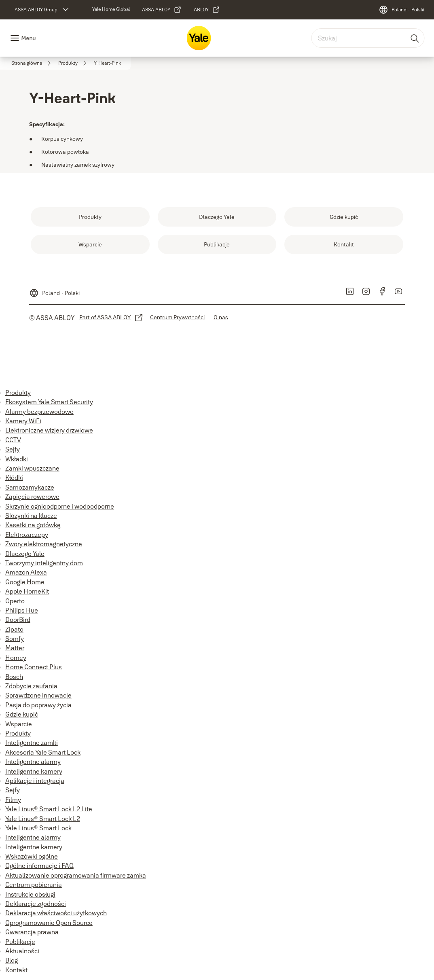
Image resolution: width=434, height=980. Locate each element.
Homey (16, 658)
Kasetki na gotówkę (33, 525)
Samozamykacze (30, 487)
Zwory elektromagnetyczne (44, 544)
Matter (15, 648)
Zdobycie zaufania (31, 686)
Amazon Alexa (26, 572)
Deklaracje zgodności (36, 904)
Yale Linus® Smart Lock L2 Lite (49, 809)
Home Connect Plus (34, 667)
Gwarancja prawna (32, 932)
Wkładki (17, 459)
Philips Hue (22, 610)
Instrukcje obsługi (30, 894)
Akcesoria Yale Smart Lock (43, 752)
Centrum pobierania (34, 885)
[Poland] (401, 10)
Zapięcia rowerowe (32, 496)
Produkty (18, 392)
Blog (12, 960)
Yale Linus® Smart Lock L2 (43, 819)
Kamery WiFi (23, 421)
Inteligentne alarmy (33, 762)
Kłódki (14, 477)
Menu (28, 38)
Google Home (25, 582)
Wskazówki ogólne (32, 856)
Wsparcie (19, 724)
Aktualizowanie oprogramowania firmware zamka (76, 875)
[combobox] (368, 38)
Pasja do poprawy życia (38, 705)
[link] (111, 9)
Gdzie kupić (22, 714)
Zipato (14, 629)
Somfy (15, 638)
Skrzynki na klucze (31, 515)
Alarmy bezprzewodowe (39, 412)
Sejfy (13, 449)
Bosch (14, 677)
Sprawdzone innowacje (38, 695)
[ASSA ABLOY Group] (42, 10)
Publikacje (20, 942)
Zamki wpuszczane (32, 468)
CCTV (13, 440)
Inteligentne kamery (34, 771)
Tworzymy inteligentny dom (44, 563)
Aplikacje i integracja (35, 781)
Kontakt (16, 970)
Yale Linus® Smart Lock (38, 828)
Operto (15, 601)
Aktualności (22, 951)
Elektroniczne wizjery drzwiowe (49, 430)
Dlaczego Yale (25, 554)
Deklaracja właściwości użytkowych (56, 913)
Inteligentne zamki (32, 742)
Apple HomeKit (27, 591)
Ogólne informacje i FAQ (39, 865)
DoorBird (18, 619)
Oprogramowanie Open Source (49, 923)
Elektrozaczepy (27, 535)
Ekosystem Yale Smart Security (49, 402)
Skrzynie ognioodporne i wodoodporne (60, 506)
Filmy (13, 800)
